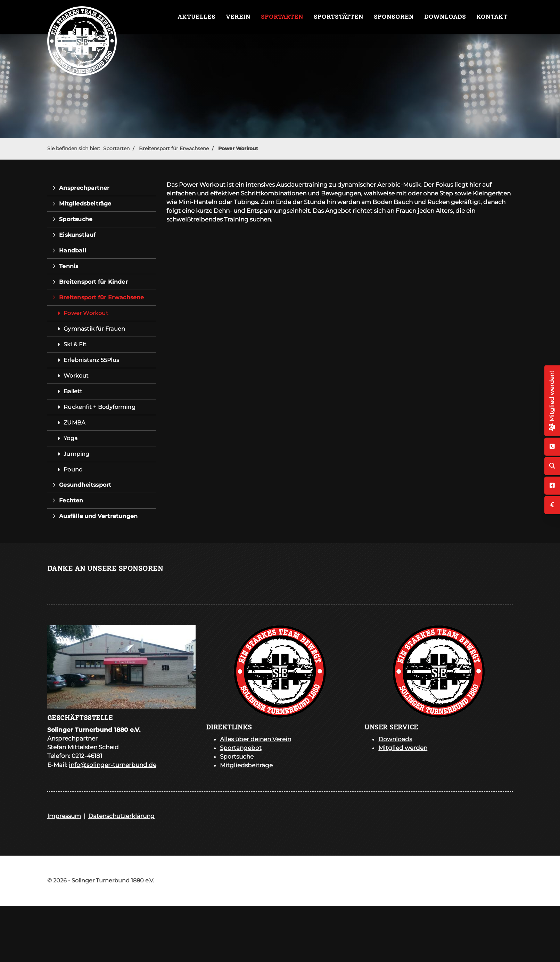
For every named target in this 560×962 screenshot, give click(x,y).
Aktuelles (196, 17)
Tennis (69, 266)
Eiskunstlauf (77, 235)
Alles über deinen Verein (256, 739)
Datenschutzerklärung (121, 816)
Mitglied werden (403, 748)
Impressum (64, 816)
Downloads (445, 17)
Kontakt (492, 17)
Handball (73, 250)
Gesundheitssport (85, 485)
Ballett (73, 391)
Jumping (76, 454)
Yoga (71, 438)
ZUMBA (74, 423)
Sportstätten (339, 17)
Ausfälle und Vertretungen (98, 516)
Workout (76, 376)
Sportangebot (241, 748)
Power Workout (238, 148)
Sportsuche (76, 219)
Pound (73, 470)
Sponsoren (394, 17)
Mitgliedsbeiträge (85, 204)
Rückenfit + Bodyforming (100, 407)
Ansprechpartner (84, 188)
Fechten (71, 500)
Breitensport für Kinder (93, 282)
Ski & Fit (75, 344)
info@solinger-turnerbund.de (113, 765)
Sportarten (282, 17)
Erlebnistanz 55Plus (91, 360)
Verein (238, 17)
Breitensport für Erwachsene (174, 148)
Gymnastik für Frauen (94, 329)
